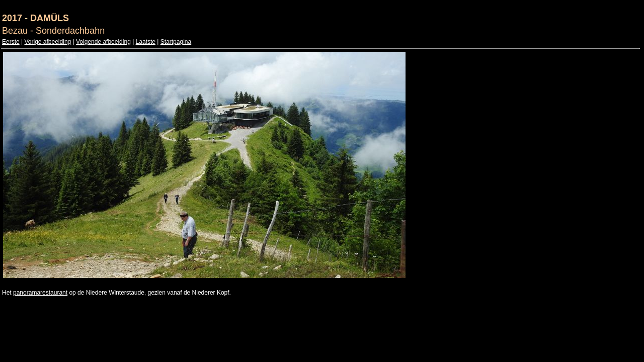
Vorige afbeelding (48, 42)
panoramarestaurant (40, 293)
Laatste (146, 42)
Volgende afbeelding (103, 42)
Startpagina (176, 42)
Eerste (11, 42)
